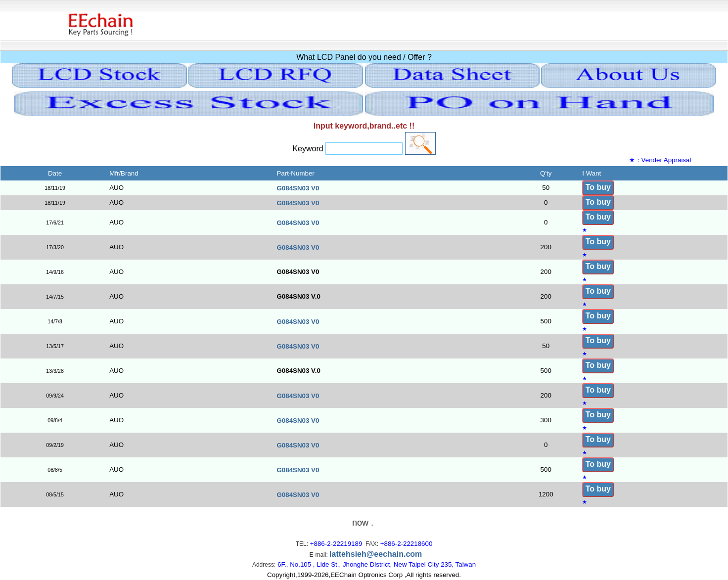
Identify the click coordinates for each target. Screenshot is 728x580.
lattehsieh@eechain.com (376, 554)
